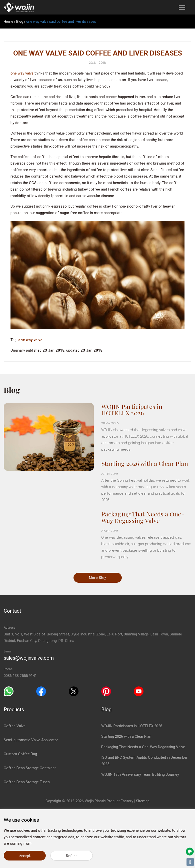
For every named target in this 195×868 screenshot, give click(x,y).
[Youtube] (139, 691)
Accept (25, 855)
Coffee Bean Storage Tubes (27, 782)
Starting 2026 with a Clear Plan (145, 463)
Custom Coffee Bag (20, 754)
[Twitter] (74, 691)
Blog (20, 22)
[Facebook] (41, 691)
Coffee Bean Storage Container (30, 768)
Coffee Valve (15, 726)
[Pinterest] (106, 691)
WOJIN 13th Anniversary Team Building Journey (140, 774)
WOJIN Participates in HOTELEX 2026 (132, 409)
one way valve (22, 73)
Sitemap (143, 801)
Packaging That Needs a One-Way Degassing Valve (143, 517)
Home (8, 22)
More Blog (98, 577)
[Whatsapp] (9, 691)
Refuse (72, 855)
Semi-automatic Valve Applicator (31, 740)
